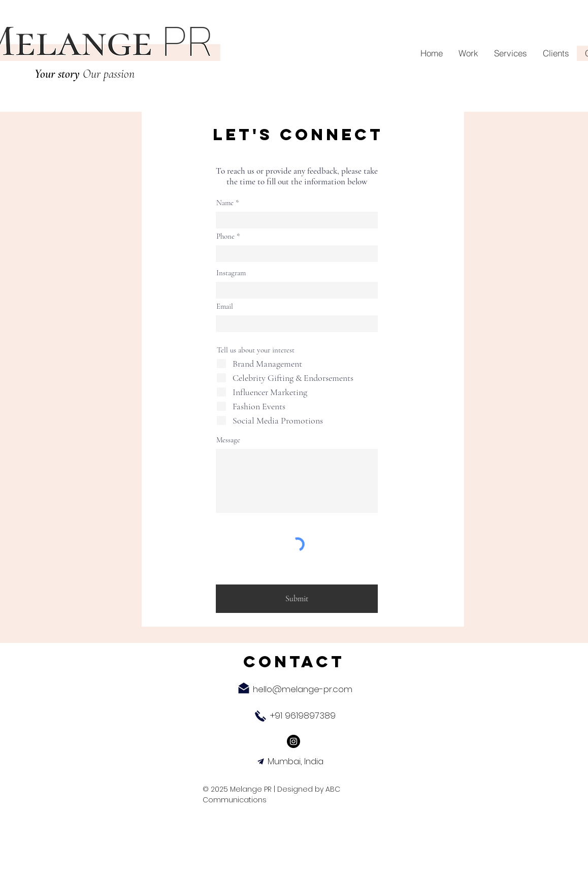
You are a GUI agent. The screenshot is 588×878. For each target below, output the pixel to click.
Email (225, 306)
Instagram (231, 273)
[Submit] (297, 599)
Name (225, 203)
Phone (225, 236)
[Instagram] (293, 741)
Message (228, 440)
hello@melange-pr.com (303, 689)
